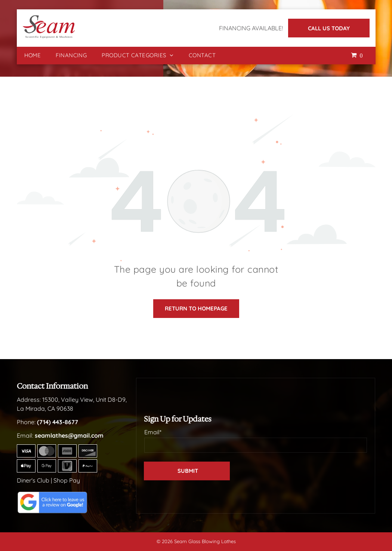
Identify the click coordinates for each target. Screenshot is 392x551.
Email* (153, 432)
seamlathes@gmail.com (69, 435)
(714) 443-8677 (58, 422)
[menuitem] (33, 56)
